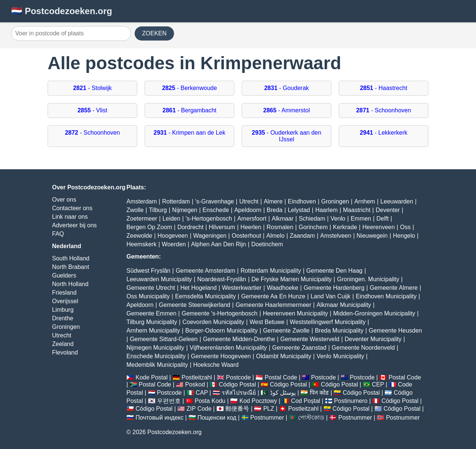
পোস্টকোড (311, 418)
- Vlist (92, 110)
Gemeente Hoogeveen (221, 356)
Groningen (66, 327)
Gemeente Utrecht (151, 288)
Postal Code (281, 377)
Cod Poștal (306, 401)
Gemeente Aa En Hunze (273, 296)
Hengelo (404, 236)
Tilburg (158, 210)
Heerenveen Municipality (295, 313)
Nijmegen (185, 210)
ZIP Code (199, 409)
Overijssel (65, 301)
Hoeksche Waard (216, 365)
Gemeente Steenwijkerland (194, 305)
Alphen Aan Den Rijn (219, 244)
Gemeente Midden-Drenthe (239, 339)
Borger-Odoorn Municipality (221, 331)
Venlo (338, 219)
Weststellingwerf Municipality (328, 322)
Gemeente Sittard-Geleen (164, 339)
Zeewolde (139, 236)
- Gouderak (286, 88)
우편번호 (169, 401)
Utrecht (62, 335)
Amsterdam (142, 201)
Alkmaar (283, 219)
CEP (378, 384)
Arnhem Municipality (153, 331)
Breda (275, 210)
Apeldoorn (248, 210)
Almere (273, 201)
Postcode (239, 377)
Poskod (195, 384)
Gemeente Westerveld (310, 339)
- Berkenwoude (190, 88)
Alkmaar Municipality (344, 305)
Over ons (64, 200)
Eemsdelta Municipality (206, 296)
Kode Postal (151, 377)
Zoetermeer (142, 219)
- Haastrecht (384, 88)
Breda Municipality (339, 331)
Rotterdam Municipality (271, 271)
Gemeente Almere (394, 288)
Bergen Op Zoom (149, 227)
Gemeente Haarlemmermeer (273, 305)
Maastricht (357, 210)
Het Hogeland (199, 288)
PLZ (269, 409)
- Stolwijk (92, 88)
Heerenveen (378, 227)
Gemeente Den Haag (335, 271)
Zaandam (302, 236)
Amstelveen (336, 236)
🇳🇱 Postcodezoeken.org (62, 11)
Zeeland (63, 344)
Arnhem (365, 201)
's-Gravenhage (215, 201)
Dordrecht (190, 227)
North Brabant (71, 267)
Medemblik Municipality (157, 365)
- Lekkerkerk (383, 133)
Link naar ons (70, 217)
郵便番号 (237, 409)
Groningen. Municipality (368, 279)
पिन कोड (319, 393)
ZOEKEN (154, 33)
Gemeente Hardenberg (334, 288)
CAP (202, 393)
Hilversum (222, 227)
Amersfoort (252, 219)
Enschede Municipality (156, 356)
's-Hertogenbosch (209, 219)
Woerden (174, 244)
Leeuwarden (397, 201)
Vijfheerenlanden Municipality (228, 348)
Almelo (275, 236)
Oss (405, 227)
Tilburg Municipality (152, 322)
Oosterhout (246, 236)
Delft (382, 219)
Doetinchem (267, 244)
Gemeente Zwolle (286, 331)
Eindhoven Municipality (386, 296)
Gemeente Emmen (151, 313)
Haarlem (327, 210)
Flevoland (65, 352)
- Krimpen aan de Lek (189, 133)
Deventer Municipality (373, 339)
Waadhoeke (282, 288)
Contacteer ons (72, 208)
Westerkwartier (242, 288)
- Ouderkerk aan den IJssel (287, 136)
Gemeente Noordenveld (363, 348)
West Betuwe (267, 322)
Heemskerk (141, 244)
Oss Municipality (148, 296)
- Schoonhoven (384, 110)
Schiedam (312, 219)
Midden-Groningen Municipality (374, 313)
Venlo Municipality (340, 356)
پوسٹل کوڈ (283, 393)
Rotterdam (176, 201)
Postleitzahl (197, 377)
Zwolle (135, 210)
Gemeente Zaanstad (299, 348)
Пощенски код (217, 418)
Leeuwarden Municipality (159, 279)
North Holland (70, 284)
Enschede (216, 210)
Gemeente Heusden (395, 331)
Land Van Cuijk (330, 296)
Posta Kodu (210, 401)
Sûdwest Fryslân (148, 271)
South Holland (71, 258)
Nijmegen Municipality (155, 348)
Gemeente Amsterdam (205, 271)
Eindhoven (302, 201)
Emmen (361, 219)
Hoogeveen (173, 236)
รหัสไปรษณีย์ (239, 393)
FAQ (58, 234)
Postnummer (267, 418)
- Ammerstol (287, 110)
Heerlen (251, 227)
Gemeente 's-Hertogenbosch (219, 313)
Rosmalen (280, 227)
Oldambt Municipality (284, 356)
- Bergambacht (189, 110)
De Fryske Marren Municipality (292, 279)
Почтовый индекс (159, 418)
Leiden (171, 219)
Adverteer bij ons (74, 225)
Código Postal (238, 384)
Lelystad (299, 210)
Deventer (388, 210)
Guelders (64, 275)
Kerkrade (345, 227)
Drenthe (63, 318)
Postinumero (351, 401)
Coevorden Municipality (213, 322)
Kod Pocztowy (258, 401)
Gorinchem (313, 227)
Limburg (63, 310)
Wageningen (210, 236)
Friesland (64, 293)
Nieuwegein (372, 236)
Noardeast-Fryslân (222, 279)
